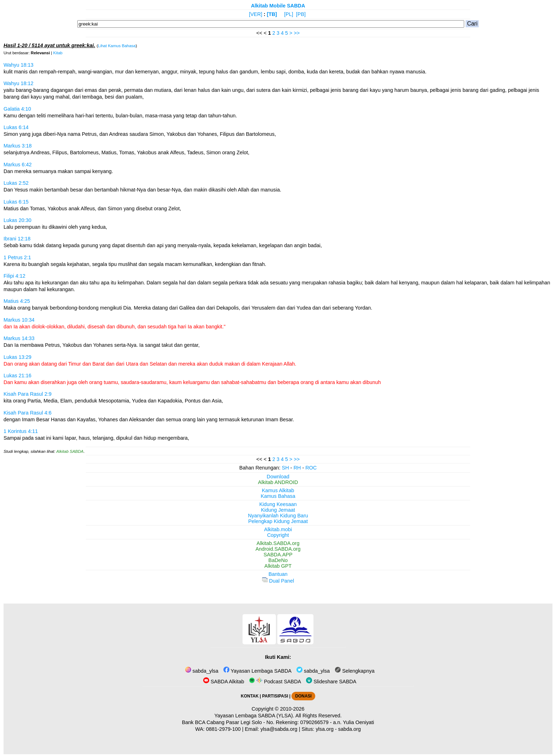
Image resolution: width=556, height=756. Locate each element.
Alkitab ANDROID (278, 482)
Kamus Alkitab (278, 490)
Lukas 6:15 (16, 202)
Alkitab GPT (278, 566)
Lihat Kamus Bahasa (117, 46)
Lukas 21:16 (17, 376)
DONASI (303, 696)
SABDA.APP (278, 555)
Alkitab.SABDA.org (278, 543)
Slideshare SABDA (331, 682)
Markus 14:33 (19, 338)
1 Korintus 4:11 (21, 431)
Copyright (278, 535)
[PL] (289, 14)
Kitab (58, 53)
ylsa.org (324, 729)
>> (297, 33)
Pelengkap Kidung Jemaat (278, 521)
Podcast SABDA (275, 682)
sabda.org (350, 729)
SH (285, 468)
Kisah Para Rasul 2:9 (27, 394)
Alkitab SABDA (70, 451)
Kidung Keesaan (278, 504)
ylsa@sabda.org (279, 729)
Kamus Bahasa (278, 496)
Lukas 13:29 (17, 357)
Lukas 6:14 (16, 127)
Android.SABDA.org (278, 549)
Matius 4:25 (17, 301)
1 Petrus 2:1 (17, 257)
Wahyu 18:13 (18, 65)
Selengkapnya (355, 671)
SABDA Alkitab (224, 682)
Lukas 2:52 (16, 183)
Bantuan (278, 574)
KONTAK (250, 696)
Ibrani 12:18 (17, 239)
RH (297, 468)
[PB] (301, 14)
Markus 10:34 (19, 320)
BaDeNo (278, 560)
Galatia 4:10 (17, 109)
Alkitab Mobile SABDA (278, 6)
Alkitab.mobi (278, 529)
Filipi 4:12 (15, 276)
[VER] (256, 14)
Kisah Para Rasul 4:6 (27, 413)
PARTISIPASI (275, 696)
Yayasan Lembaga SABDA (257, 671)
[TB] (272, 14)
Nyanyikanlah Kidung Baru (278, 516)
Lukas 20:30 (17, 220)
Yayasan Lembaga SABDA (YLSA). (254, 716)
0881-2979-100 (223, 729)
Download (278, 477)
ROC (311, 468)
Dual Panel (278, 581)
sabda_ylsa (202, 671)
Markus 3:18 (18, 146)
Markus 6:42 (18, 165)
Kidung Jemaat (278, 510)
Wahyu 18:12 (18, 83)
